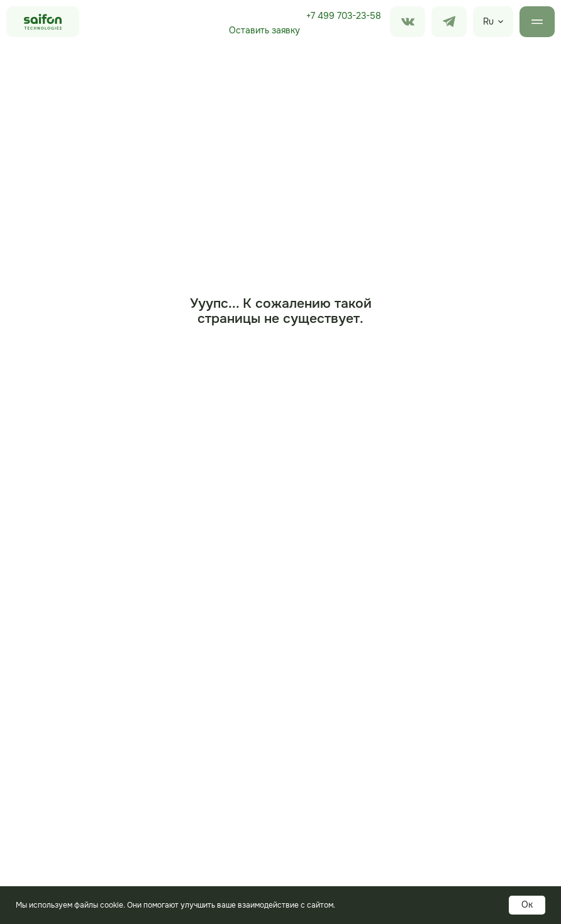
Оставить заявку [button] (264, 30)
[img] (449, 22)
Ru (488, 21)
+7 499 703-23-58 (344, 16)
